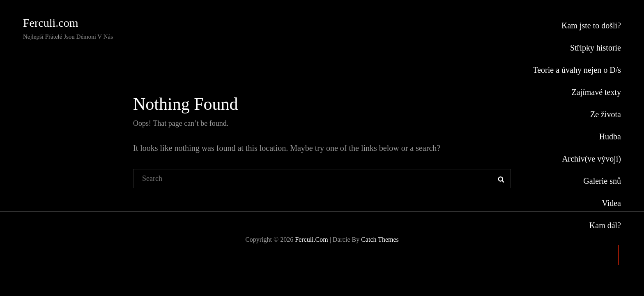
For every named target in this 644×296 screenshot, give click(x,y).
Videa (611, 203)
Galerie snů (602, 181)
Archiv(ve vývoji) (591, 159)
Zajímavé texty (596, 92)
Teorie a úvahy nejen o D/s (577, 70)
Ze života (606, 114)
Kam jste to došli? (591, 25)
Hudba (610, 136)
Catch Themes (380, 239)
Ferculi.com (51, 23)
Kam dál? (605, 225)
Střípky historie (596, 48)
